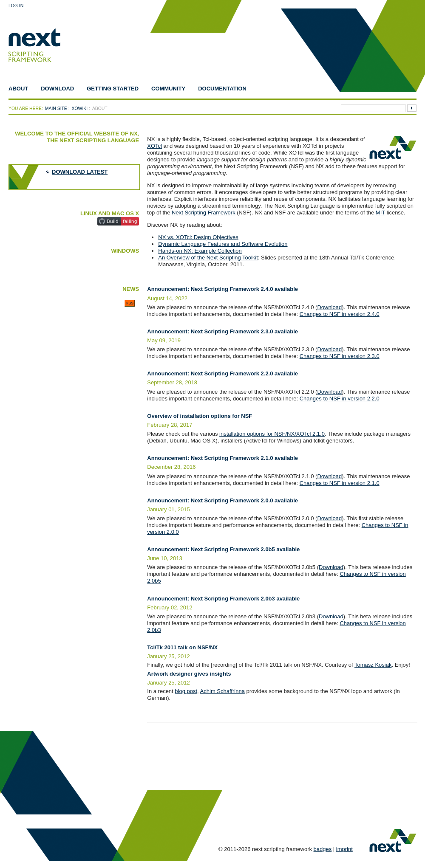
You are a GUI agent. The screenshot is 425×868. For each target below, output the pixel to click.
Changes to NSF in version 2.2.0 (340, 399)
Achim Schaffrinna (222, 691)
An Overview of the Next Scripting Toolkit (208, 258)
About (18, 89)
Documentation (222, 89)
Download (57, 89)
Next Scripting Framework (204, 213)
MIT (380, 213)
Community (168, 89)
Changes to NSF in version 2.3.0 (340, 356)
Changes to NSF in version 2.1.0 (340, 483)
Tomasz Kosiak (373, 665)
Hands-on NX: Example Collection (200, 251)
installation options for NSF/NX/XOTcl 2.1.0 (272, 434)
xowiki (80, 108)
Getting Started (113, 89)
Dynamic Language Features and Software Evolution (223, 244)
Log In (16, 6)
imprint (344, 849)
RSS (130, 303)
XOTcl (154, 146)
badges (323, 849)
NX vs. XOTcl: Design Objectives (198, 237)
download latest (80, 172)
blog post (186, 691)
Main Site (56, 108)
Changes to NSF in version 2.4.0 (340, 314)
